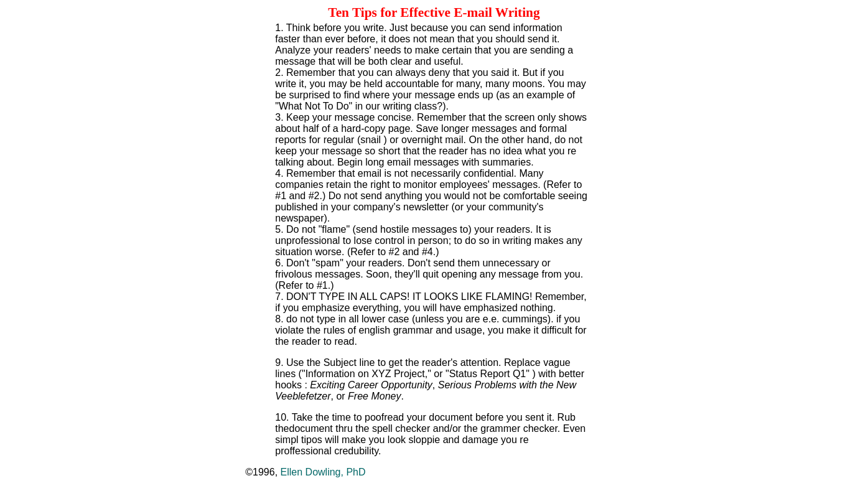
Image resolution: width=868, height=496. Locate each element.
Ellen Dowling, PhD (323, 472)
